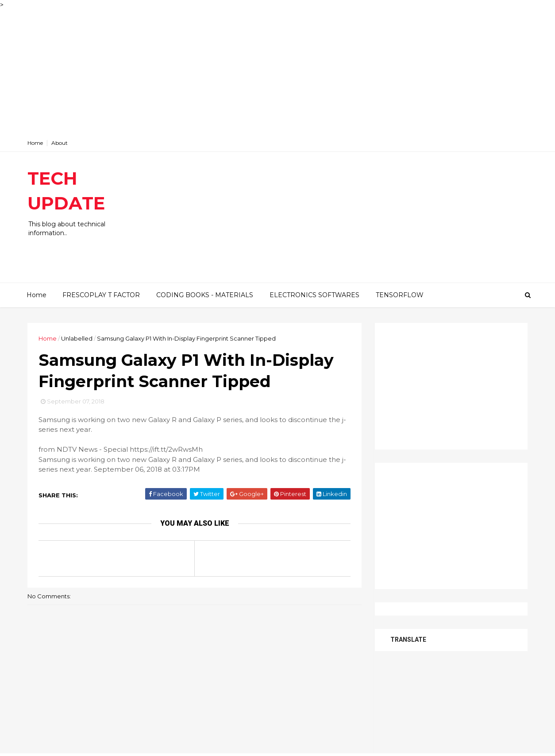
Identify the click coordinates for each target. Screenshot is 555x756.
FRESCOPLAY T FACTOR (101, 295)
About (60, 143)
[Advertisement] (266, 72)
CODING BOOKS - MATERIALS (205, 295)
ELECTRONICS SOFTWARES (314, 295)
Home (35, 143)
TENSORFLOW (400, 295)
